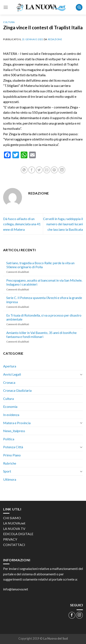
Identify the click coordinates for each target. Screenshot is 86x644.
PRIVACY (10, 539)
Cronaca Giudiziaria (17, 390)
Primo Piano (12, 455)
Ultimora (10, 479)
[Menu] (6, 7)
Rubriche (10, 463)
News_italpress (14, 431)
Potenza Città (13, 447)
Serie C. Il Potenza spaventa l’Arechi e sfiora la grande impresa (44, 300)
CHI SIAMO (12, 518)
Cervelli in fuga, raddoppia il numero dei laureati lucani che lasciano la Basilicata (63, 224)
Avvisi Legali (12, 374)
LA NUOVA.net (14, 523)
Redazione (55, 39)
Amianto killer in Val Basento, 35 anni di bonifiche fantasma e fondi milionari (41, 335)
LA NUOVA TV (14, 529)
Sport (7, 471)
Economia (10, 406)
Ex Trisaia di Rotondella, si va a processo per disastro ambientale (44, 317)
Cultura (9, 22)
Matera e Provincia (17, 423)
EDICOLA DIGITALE (18, 534)
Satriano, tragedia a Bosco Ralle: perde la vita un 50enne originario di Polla (40, 265)
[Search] (79, 7)
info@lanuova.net (16, 589)
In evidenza (11, 415)
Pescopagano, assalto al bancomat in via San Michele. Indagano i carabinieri (44, 282)
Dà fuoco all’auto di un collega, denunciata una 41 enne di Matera (22, 224)
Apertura (10, 366)
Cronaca (9, 382)
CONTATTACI (14, 545)
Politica (9, 439)
